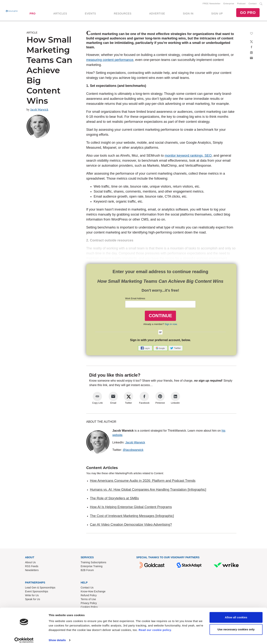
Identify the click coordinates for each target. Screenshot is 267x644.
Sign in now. (171, 325)
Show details (57, 637)
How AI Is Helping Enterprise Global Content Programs (131, 508)
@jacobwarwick (133, 451)
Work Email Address (135, 299)
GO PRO (248, 13)
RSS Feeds (32, 567)
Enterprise (229, 4)
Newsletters (32, 571)
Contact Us (87, 588)
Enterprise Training (92, 567)
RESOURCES (123, 14)
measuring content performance (110, 61)
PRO (32, 14)
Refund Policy (89, 596)
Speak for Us (33, 600)
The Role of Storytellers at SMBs (114, 499)
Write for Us (32, 596)
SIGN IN (188, 14)
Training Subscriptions (93, 563)
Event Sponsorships (37, 592)
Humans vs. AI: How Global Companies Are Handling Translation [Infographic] (148, 490)
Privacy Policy (89, 604)
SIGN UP (217, 14)
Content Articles (102, 468)
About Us (30, 563)
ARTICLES (60, 14)
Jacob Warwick (39, 110)
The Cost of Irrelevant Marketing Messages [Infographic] (132, 517)
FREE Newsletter (212, 4)
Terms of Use (88, 600)
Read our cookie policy (155, 627)
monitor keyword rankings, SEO (188, 156)
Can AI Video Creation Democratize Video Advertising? (131, 525)
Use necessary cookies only (236, 626)
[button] (146, 349)
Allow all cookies (236, 614)
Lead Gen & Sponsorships (40, 588)
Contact (253, 4)
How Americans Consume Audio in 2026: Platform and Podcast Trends (143, 481)
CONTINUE (160, 316)
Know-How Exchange (93, 592)
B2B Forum (87, 571)
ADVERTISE (157, 14)
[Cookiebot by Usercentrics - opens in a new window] (24, 637)
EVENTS (90, 14)
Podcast (241, 4)
